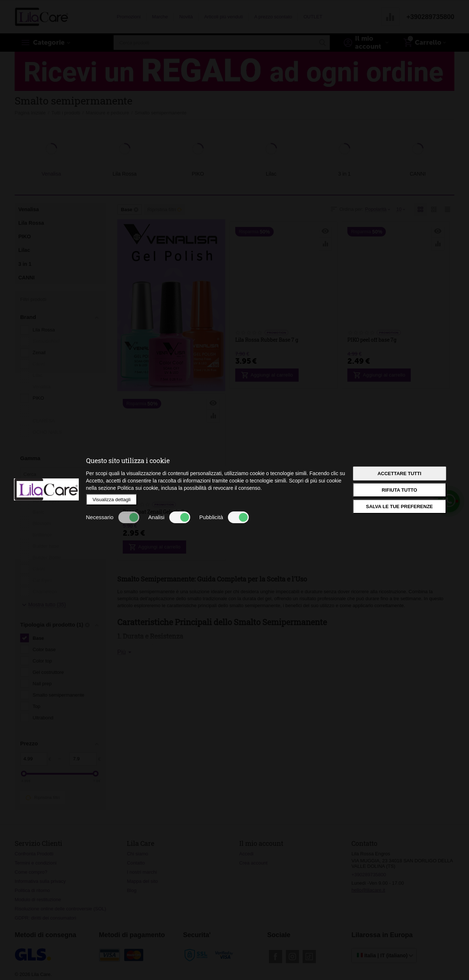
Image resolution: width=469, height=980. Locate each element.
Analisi (169, 517)
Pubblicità (224, 517)
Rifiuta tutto (400, 490)
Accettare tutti (399, 474)
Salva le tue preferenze (400, 506)
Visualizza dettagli (112, 500)
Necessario (113, 517)
